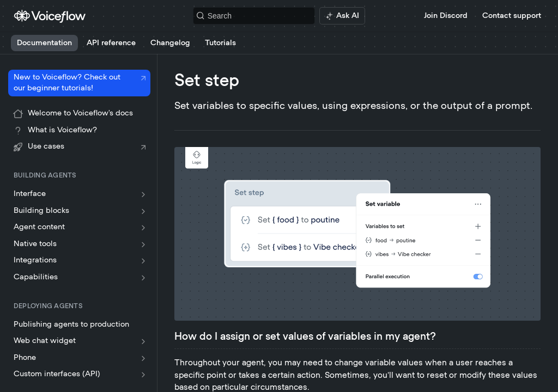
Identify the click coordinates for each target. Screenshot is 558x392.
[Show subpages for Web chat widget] (143, 341)
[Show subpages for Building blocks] (143, 211)
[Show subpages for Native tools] (143, 244)
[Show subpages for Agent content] (143, 228)
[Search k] (254, 16)
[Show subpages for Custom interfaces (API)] (143, 375)
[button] (357, 234)
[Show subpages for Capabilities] (143, 278)
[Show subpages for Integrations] (143, 261)
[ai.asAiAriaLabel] (342, 16)
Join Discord (446, 16)
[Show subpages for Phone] (143, 358)
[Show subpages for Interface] (143, 194)
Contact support (512, 16)
